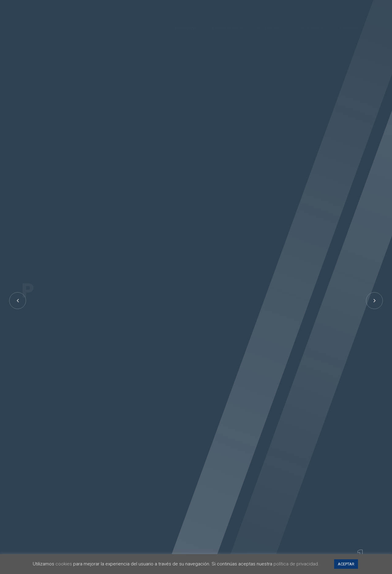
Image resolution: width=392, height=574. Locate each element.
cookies (64, 564)
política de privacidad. (296, 564)
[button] (374, 301)
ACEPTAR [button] (346, 564)
